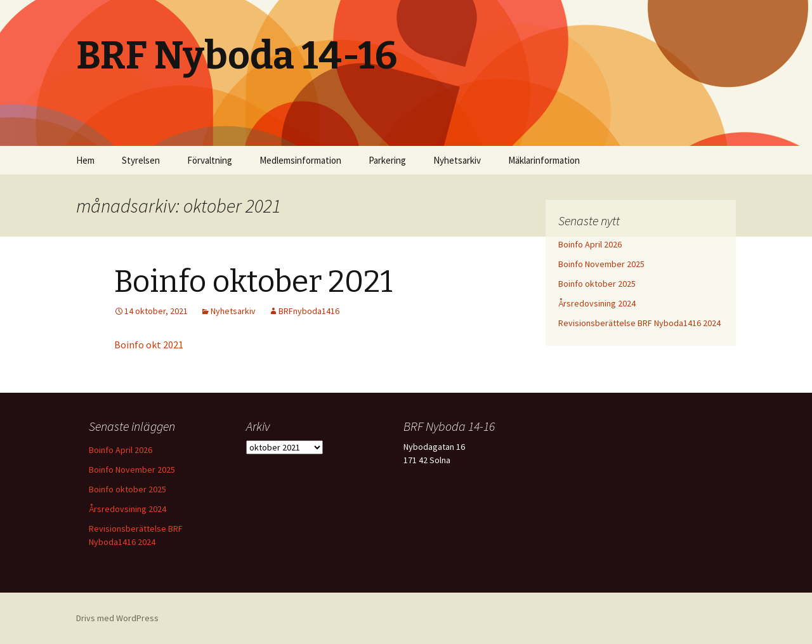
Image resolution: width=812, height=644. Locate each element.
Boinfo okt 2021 (149, 345)
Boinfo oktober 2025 (597, 284)
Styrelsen (141, 160)
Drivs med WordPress (117, 618)
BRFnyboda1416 (309, 311)
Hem (85, 160)
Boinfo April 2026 (590, 244)
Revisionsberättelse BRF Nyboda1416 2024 (639, 323)
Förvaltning (210, 160)
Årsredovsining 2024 (597, 303)
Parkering (387, 160)
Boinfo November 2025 (601, 264)
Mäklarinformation (544, 160)
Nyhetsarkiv (457, 160)
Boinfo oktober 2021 (253, 282)
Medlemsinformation (300, 160)
